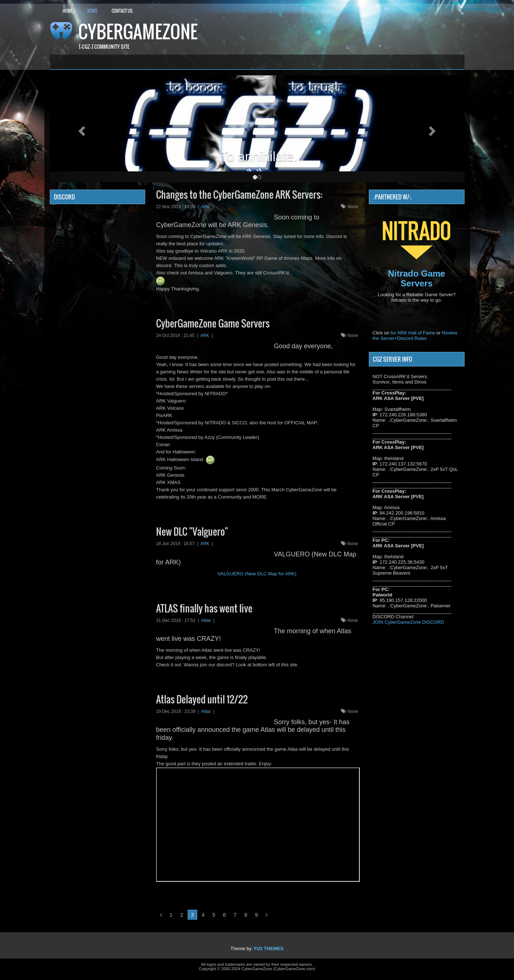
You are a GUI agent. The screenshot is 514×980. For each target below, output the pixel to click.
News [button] (92, 11)
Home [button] (68, 11)
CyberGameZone (138, 31)
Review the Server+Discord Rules (415, 336)
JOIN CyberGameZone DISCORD (408, 622)
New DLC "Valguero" (192, 531)
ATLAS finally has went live (204, 608)
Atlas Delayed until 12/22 (202, 699)
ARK (206, 207)
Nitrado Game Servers (417, 278)
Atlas (206, 620)
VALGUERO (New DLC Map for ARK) (257, 574)
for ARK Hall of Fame (413, 333)
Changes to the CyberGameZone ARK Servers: (239, 195)
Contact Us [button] (122, 11)
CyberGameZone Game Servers (213, 323)
